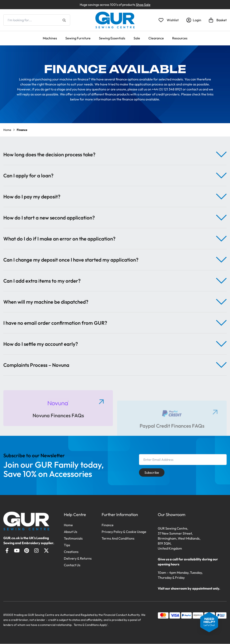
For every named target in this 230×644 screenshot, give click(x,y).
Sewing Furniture (78, 38)
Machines (50, 38)
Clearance (156, 38)
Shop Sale (143, 5)
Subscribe (152, 472)
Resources (180, 38)
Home (7, 130)
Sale (137, 38)
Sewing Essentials (112, 38)
